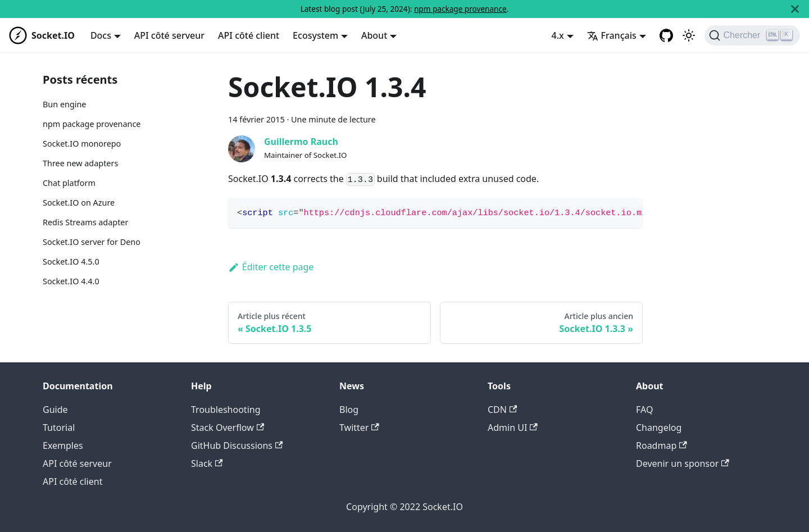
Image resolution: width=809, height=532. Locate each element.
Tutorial (59, 428)
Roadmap (662, 445)
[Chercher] (752, 35)
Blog (349, 410)
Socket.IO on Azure (79, 203)
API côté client (249, 35)
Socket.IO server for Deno (92, 242)
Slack (207, 463)
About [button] (374, 35)
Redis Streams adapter (85, 222)
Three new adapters (80, 163)
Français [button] (612, 35)
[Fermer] (795, 9)
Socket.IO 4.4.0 (71, 281)
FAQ (644, 410)
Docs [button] (101, 35)
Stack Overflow (228, 428)
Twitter (359, 428)
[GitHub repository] (666, 35)
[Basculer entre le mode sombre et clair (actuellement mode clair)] (689, 35)
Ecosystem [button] (315, 35)
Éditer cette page (271, 267)
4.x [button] (558, 35)
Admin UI (513, 428)
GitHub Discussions (237, 445)
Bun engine (64, 104)
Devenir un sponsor (683, 463)
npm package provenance (460, 9)
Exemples (63, 445)
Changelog (659, 428)
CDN (502, 410)
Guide (55, 410)
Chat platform (69, 183)
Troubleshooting (226, 410)
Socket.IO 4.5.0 (71, 262)
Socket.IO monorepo (82, 144)
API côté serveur (169, 35)
